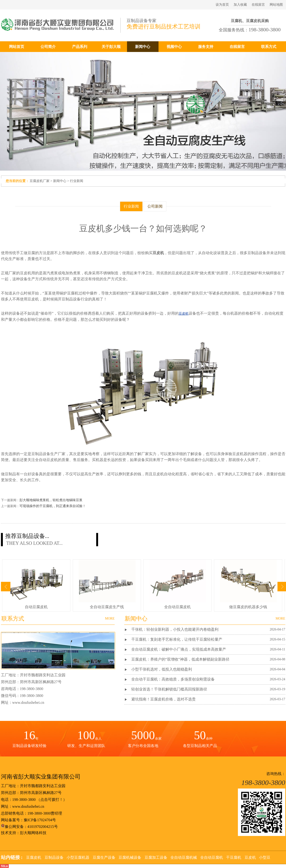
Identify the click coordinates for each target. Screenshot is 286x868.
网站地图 (276, 5)
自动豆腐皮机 (36, 607)
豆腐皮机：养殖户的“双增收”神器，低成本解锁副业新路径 (180, 659)
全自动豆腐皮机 (177, 607)
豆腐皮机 (34, 857)
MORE (280, 618)
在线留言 (258, 5)
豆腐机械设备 (130, 857)
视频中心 (174, 47)
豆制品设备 (54, 857)
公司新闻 (155, 206)
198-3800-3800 (24, 800)
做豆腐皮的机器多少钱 (248, 607)
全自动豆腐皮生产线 (107, 607)
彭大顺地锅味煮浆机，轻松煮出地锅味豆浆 (51, 500)
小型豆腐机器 (78, 857)
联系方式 (269, 47)
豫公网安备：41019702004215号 (29, 827)
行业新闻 (77, 181)
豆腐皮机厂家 (40, 181)
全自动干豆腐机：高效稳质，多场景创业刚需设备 (173, 679)
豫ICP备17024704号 (40, 820)
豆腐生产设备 (104, 857)
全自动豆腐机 (212, 857)
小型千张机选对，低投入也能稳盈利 (162, 669)
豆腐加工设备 (156, 857)
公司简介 (48, 47)
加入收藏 (240, 5)
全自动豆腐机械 (184, 857)
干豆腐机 (234, 857)
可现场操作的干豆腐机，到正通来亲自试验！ (53, 506)
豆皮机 (250, 857)
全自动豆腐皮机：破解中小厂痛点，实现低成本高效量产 (179, 649)
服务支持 (206, 47)
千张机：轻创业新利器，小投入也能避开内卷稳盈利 (175, 629)
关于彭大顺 (111, 47)
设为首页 (222, 5)
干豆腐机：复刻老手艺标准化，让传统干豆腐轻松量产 (177, 639)
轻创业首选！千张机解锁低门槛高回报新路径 (169, 689)
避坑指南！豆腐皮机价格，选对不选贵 (163, 699)
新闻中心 (143, 47)
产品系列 (80, 47)
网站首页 (17, 47)
